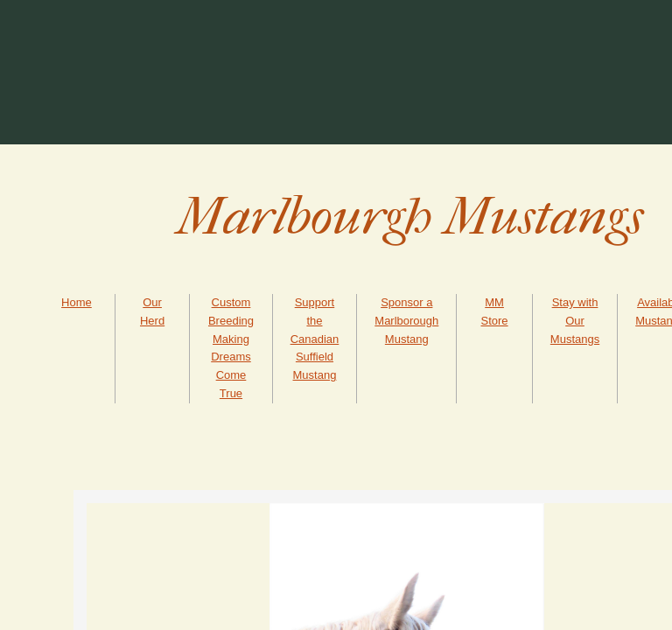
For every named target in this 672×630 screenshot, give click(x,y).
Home (77, 302)
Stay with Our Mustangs (575, 321)
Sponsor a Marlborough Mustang (406, 321)
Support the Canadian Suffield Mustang (315, 339)
